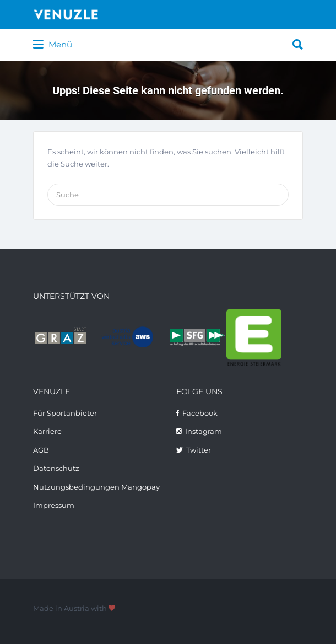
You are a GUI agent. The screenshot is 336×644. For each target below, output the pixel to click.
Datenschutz (56, 468)
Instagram (204, 431)
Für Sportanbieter (65, 413)
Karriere (47, 431)
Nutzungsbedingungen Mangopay (96, 487)
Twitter (199, 450)
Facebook (200, 413)
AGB (41, 450)
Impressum (54, 505)
